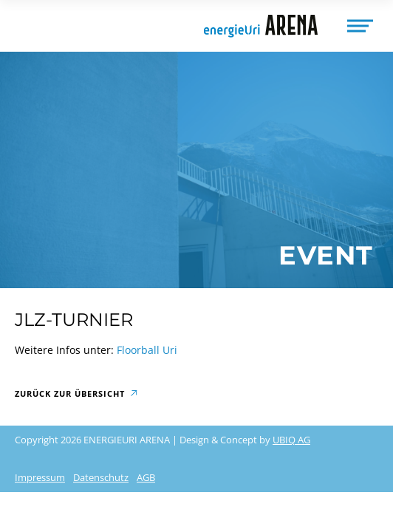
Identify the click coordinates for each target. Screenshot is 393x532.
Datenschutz (101, 477)
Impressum (40, 477)
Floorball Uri (147, 350)
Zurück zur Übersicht (70, 393)
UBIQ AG (291, 440)
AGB (146, 477)
